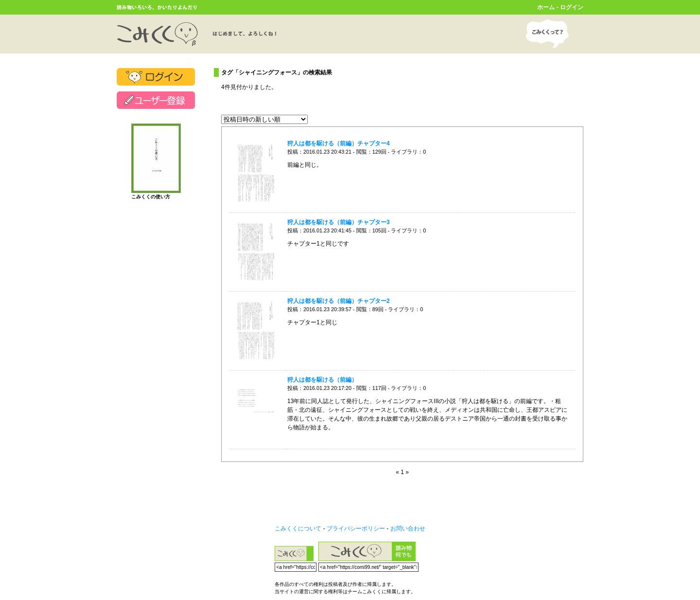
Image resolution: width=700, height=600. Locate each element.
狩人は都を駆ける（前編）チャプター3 (339, 222)
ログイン (572, 7)
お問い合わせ (408, 529)
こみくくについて (298, 529)
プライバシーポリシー (356, 529)
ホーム (546, 7)
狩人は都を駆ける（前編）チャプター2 (339, 301)
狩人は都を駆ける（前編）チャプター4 (339, 143)
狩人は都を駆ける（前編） (322, 380)
